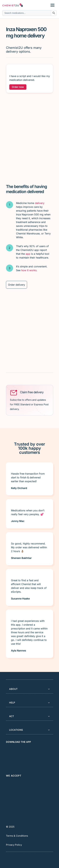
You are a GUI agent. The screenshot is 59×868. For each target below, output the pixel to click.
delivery (40, 203)
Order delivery (17, 285)
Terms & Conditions (17, 836)
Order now (18, 87)
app (28, 254)
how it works (29, 270)
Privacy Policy (14, 845)
